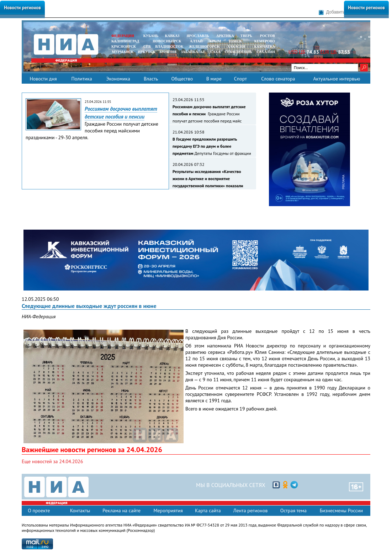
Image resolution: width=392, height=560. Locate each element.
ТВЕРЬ (246, 36)
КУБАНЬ (151, 36)
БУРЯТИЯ (168, 52)
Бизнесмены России (341, 511)
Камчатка (264, 46)
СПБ (147, 46)
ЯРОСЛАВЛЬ (198, 36)
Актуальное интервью (337, 79)
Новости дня (43, 79)
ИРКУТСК (146, 52)
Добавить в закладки (343, 12)
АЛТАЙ (196, 41)
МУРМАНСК (123, 52)
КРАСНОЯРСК (124, 46)
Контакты (80, 511)
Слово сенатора (278, 79)
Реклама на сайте (121, 511)
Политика (81, 79)
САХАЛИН (266, 52)
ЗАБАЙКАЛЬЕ (194, 52)
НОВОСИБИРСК (167, 41)
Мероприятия (168, 511)
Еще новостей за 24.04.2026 (52, 461)
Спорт (240, 79)
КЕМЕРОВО (265, 41)
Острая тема (293, 511)
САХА (215, 52)
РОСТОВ (267, 36)
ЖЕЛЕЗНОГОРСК (204, 46)
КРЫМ (215, 41)
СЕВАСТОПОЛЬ (238, 52)
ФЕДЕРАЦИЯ (123, 36)
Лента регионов (251, 511)
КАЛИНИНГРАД (125, 41)
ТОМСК (236, 41)
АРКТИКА (225, 36)
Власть (151, 79)
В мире (214, 79)
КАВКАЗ (172, 36)
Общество (182, 79)
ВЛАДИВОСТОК (169, 46)
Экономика (118, 79)
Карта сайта (208, 511)
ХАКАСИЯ (236, 46)
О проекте (39, 511)
